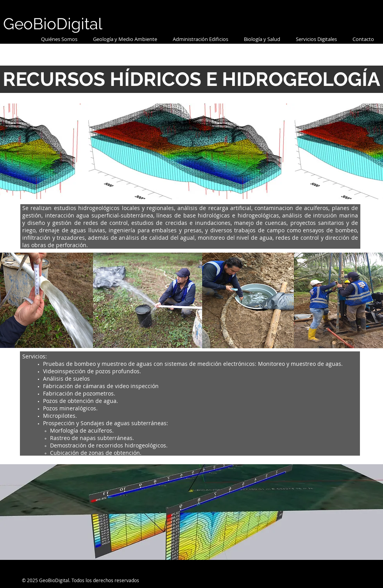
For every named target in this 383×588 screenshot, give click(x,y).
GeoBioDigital (53, 24)
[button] (125, 39)
